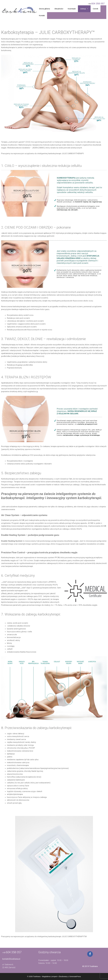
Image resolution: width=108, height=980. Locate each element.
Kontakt (42, 15)
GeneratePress (75, 976)
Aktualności (59, 9)
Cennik (96, 9)
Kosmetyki (72, 9)
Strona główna (44, 9)
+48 (96, 3)
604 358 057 (14, 952)
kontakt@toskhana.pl (11, 959)
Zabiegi (85, 9)
